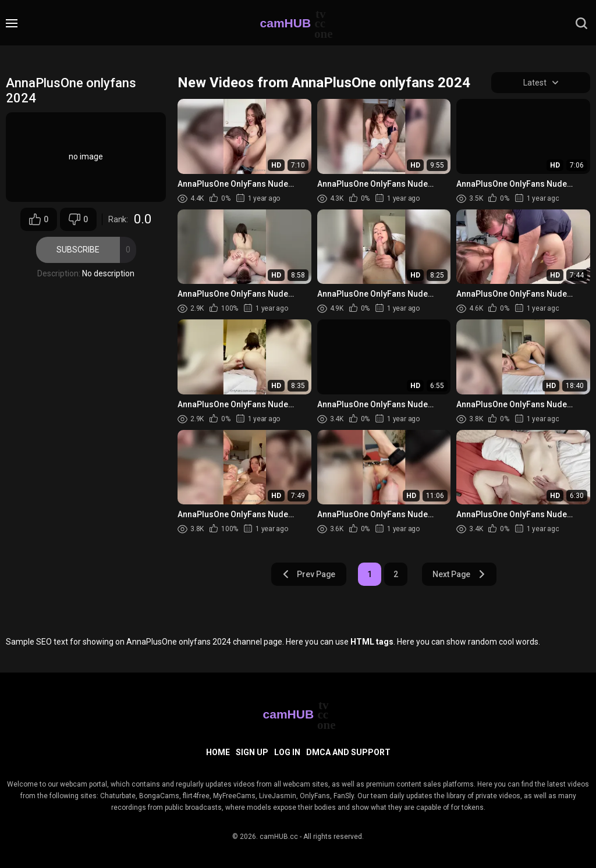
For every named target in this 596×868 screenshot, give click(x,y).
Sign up (252, 752)
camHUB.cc (279, 837)
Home (218, 752)
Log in (287, 752)
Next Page (460, 574)
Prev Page (308, 574)
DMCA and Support (348, 752)
